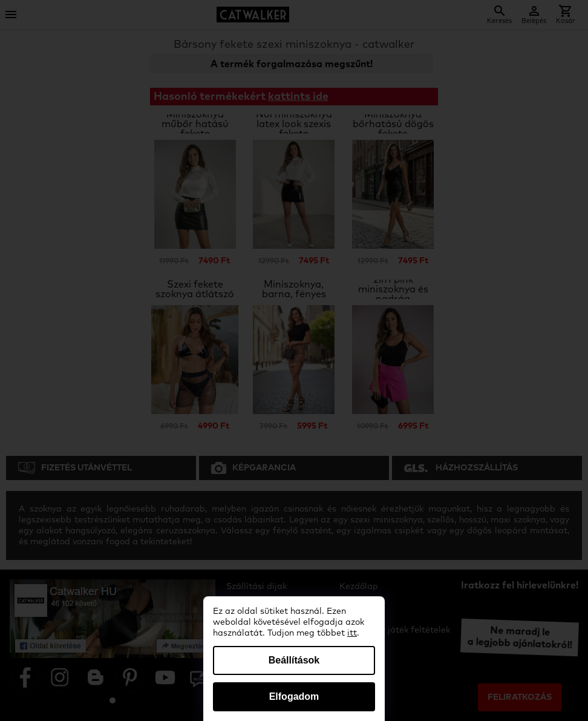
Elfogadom (294, 696)
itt (352, 633)
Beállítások (294, 660)
